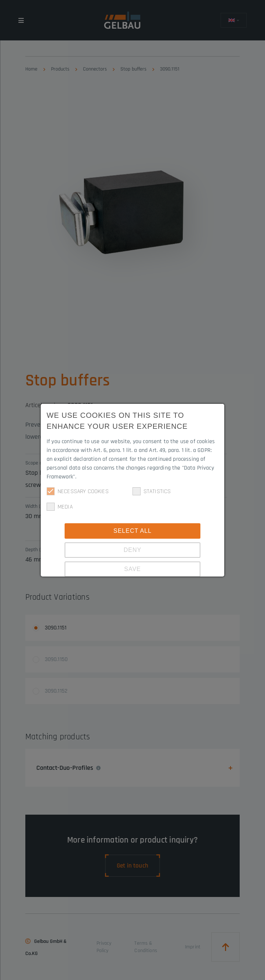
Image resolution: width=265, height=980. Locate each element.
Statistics (152, 491)
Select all (132, 531)
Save (132, 569)
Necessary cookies (78, 491)
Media (60, 507)
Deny (132, 550)
